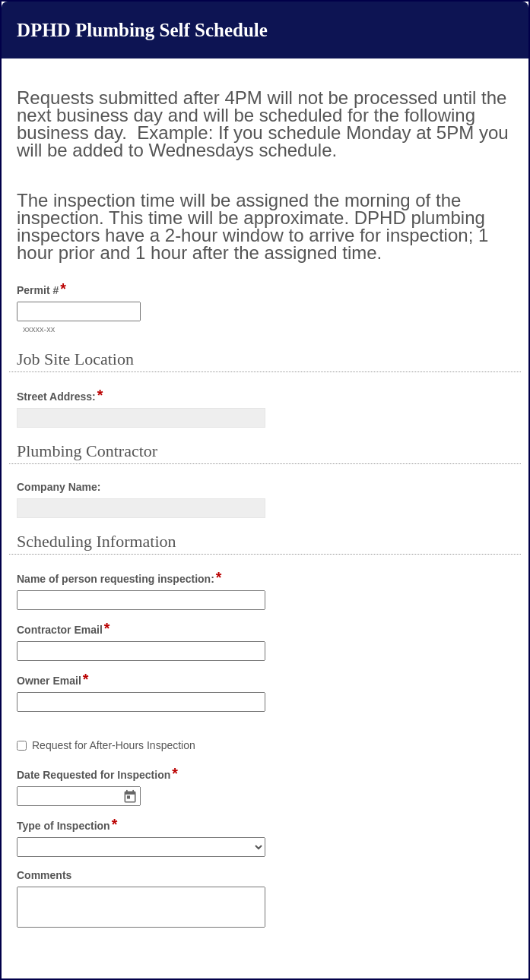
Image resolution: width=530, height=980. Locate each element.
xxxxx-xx (39, 329)
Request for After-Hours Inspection (114, 745)
